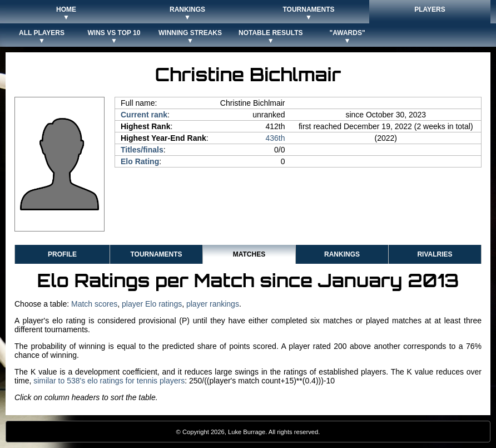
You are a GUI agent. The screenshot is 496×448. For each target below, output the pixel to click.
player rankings (213, 304)
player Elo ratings (152, 304)
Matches (249, 254)
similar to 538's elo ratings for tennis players (109, 381)
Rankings (342, 254)
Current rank (144, 115)
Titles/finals (142, 150)
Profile (62, 254)
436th (275, 138)
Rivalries (435, 254)
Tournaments (156, 254)
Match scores (94, 304)
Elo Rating (140, 161)
